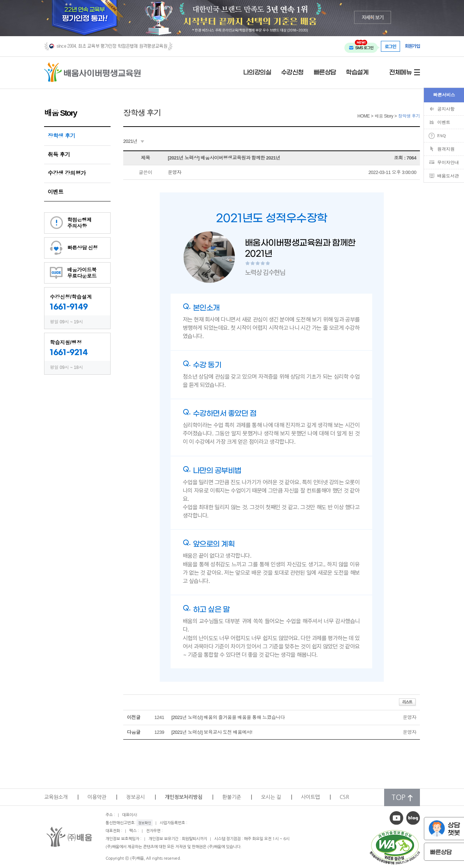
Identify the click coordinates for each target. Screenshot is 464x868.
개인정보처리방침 (184, 797)
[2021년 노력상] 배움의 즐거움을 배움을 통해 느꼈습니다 (228, 717)
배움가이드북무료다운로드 (82, 273)
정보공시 (136, 797)
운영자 (175, 172)
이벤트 (56, 192)
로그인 (391, 46)
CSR (344, 797)
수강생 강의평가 (67, 173)
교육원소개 (56, 797)
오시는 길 (271, 797)
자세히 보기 (373, 17)
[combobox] (134, 141)
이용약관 (97, 797)
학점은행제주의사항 (80, 223)
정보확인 (145, 823)
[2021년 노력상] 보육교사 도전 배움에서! (212, 732)
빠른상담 (325, 73)
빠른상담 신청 (82, 248)
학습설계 (357, 73)
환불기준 (232, 797)
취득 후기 (59, 155)
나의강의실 (257, 73)
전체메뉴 (400, 73)
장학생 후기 (61, 136)
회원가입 (412, 46)
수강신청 (292, 73)
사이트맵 (310, 797)
